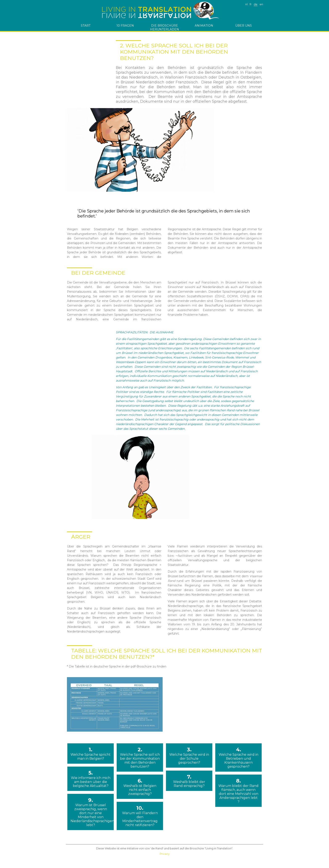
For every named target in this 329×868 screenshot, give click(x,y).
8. (238, 791)
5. (91, 779)
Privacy (165, 854)
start (86, 26)
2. (140, 757)
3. (189, 755)
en (261, 4)
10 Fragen (125, 26)
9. (91, 812)
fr (251, 4)
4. (238, 757)
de (256, 4)
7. (189, 781)
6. (140, 787)
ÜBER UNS (243, 26)
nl (246, 4)
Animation (204, 26)
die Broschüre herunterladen (164, 27)
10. (140, 816)
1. (91, 754)
